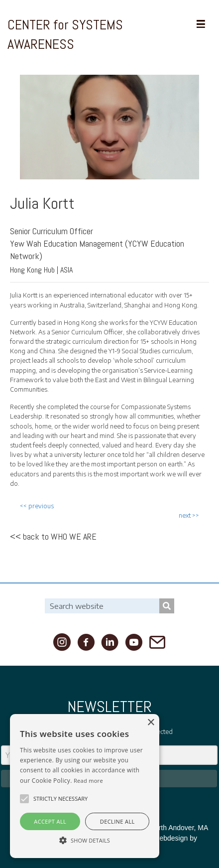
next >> (189, 515)
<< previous (37, 506)
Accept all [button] (50, 821)
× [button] (151, 723)
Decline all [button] (117, 821)
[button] (24, 799)
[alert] (85, 786)
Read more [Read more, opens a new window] (88, 781)
